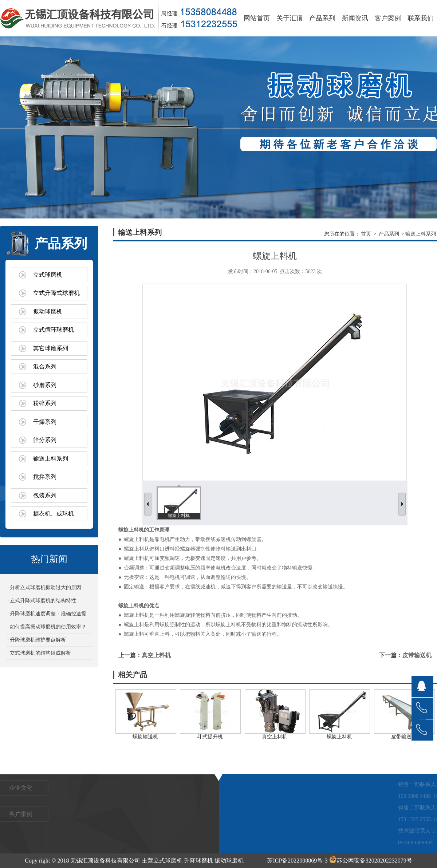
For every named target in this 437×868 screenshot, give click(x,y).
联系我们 (421, 18)
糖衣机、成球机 (54, 514)
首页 (366, 234)
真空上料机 (156, 655)
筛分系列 (45, 440)
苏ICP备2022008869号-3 (297, 861)
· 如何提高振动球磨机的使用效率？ (47, 627)
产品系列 (322, 18)
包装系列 (45, 495)
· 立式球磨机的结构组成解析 (39, 653)
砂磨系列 (45, 385)
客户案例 (388, 18)
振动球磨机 (48, 311)
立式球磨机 (48, 275)
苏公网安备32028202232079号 (371, 861)
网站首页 (257, 18)
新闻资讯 (355, 18)
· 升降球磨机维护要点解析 (37, 640)
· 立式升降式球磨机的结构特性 (42, 601)
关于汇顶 (290, 18)
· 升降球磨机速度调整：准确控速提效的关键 (47, 616)
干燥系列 (45, 422)
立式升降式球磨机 (56, 293)
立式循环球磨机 (54, 330)
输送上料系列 (51, 459)
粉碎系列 (45, 403)
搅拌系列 (45, 477)
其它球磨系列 (51, 348)
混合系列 (45, 366)
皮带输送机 (417, 655)
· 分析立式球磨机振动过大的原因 (44, 587)
